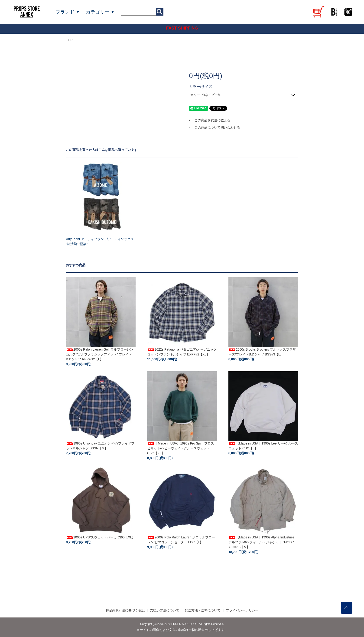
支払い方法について (165, 610)
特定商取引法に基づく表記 (125, 610)
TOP (69, 40)
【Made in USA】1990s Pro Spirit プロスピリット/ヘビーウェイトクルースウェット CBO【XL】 (181, 448)
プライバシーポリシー (242, 610)
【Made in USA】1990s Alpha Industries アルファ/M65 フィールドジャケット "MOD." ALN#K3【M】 (261, 542)
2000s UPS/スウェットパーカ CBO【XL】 (101, 537)
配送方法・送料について (203, 610)
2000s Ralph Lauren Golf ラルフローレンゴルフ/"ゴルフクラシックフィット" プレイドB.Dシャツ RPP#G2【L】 (100, 354)
